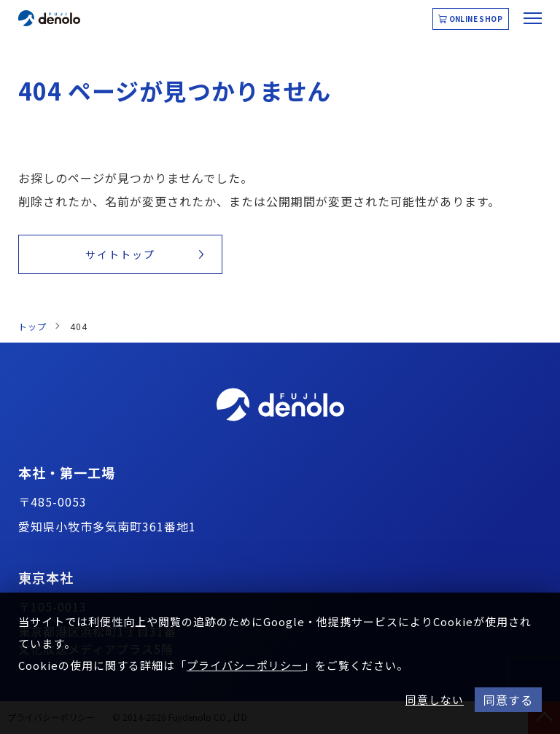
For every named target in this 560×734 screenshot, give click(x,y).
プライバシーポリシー (245, 665)
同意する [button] (508, 700)
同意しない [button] (435, 700)
